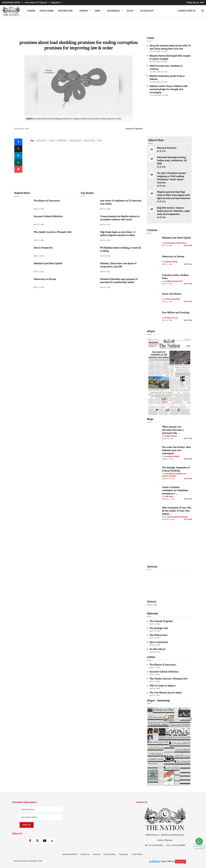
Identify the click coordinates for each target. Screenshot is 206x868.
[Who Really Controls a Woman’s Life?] (23, 237)
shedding (62, 141)
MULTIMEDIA (114, 11)
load (52, 141)
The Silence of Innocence (47, 201)
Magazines (56, 3)
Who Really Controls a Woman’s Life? (53, 232)
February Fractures (167, 148)
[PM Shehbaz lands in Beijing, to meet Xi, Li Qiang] (89, 252)
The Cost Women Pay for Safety (166, 693)
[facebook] (160, 151)
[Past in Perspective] (23, 252)
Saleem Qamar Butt (174, 281)
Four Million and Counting (176, 313)
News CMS (167, 861)
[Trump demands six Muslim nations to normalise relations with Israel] (89, 221)
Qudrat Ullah (171, 318)
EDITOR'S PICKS (65, 11)
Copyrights (124, 854)
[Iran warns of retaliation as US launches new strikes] (89, 205)
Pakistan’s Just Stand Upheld (48, 263)
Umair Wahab (171, 436)
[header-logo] (11, 11)
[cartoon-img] (169, 585)
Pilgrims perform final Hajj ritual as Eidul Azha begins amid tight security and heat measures (174, 195)
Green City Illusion (172, 294)
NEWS (98, 11)
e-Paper (31, 11)
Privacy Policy (110, 854)
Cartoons (130, 129)
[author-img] (153, 243)
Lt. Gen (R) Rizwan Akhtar (176, 517)
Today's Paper (46, 11)
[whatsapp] (18, 162)
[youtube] (45, 841)
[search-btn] (203, 11)
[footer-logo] (165, 819)
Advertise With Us (70, 854)
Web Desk (169, 497)
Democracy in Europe (45, 279)
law (100, 141)
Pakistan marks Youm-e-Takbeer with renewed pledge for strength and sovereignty (169, 89)
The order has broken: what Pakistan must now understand (176, 450)
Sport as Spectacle (159, 642)
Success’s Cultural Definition (48, 216)
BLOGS (130, 11)
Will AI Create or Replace (162, 686)
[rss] (52, 841)
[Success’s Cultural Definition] (23, 221)
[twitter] (18, 149)
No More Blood (157, 649)
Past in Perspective (43, 248)
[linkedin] (18, 156)
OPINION (84, 11)
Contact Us (85, 854)
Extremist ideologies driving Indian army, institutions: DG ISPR (172, 160)
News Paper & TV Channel (36, 3)
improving (89, 141)
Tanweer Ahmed (172, 457)
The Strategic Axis (159, 628)
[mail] (18, 169)
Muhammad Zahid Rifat (175, 243)
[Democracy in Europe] (23, 284)
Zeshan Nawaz (171, 262)
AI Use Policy (147, 11)
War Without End (158, 635)
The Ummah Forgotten (161, 621)
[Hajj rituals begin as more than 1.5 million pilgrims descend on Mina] (89, 237)
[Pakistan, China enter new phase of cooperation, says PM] (89, 268)
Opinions (139, 129)
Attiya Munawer (172, 299)
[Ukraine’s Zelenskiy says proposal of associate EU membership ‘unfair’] (89, 284)
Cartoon (152, 602)
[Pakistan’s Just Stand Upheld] (23, 268)
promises (41, 141)
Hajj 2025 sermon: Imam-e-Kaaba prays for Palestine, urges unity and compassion (173, 211)
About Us (97, 854)
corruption (75, 141)
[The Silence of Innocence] (23, 205)
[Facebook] (18, 142)
